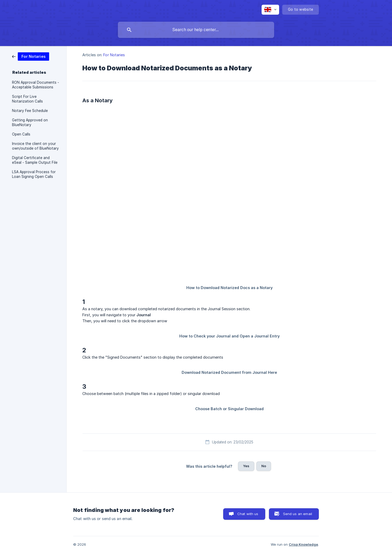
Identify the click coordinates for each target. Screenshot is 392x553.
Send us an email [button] (298, 514)
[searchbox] (196, 30)
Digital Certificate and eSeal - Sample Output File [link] (35, 160)
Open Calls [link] (21, 134)
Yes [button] (246, 466)
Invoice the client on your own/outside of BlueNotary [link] (35, 146)
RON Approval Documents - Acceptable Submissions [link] (36, 85)
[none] (270, 10)
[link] (31, 56)
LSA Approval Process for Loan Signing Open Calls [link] (34, 174)
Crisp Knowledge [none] (303, 544)
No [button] (264, 466)
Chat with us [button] (248, 514)
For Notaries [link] (114, 55)
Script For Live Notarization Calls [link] (27, 99)
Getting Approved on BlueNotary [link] (30, 122)
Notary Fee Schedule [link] (30, 111)
